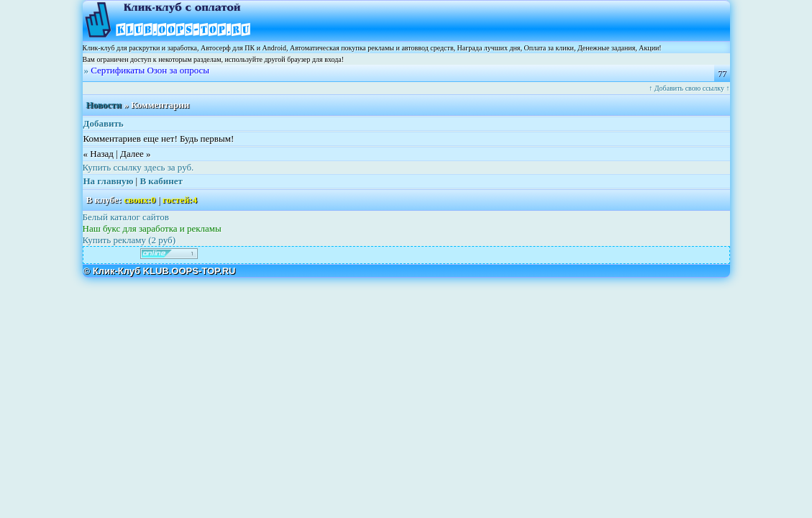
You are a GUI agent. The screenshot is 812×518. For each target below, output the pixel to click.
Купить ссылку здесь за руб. (138, 167)
